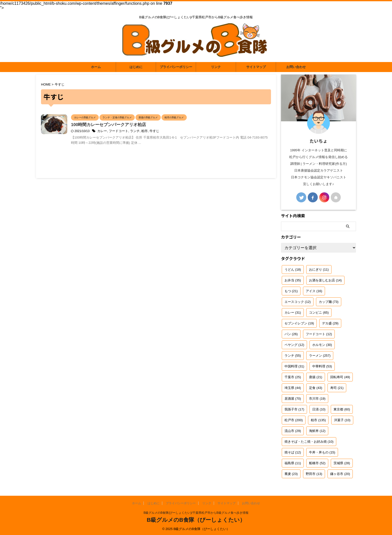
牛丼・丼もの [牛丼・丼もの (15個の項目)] (322, 452)
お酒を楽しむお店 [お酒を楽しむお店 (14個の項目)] (325, 280)
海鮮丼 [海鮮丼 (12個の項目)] (317, 431)
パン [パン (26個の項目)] (291, 334)
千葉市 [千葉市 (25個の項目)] (293, 377)
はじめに (136, 67)
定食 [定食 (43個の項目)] (316, 388)
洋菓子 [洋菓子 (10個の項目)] (342, 420)
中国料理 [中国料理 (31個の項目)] (294, 366)
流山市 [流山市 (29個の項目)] (293, 431)
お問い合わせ (296, 67)
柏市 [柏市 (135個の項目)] (318, 420)
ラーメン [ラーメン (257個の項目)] (320, 356)
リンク (216, 67)
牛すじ (174, 132)
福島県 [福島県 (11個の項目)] (293, 463)
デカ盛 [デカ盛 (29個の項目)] (330, 323)
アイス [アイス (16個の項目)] (314, 291)
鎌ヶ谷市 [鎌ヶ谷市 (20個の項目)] (340, 474)
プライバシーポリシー (176, 67)
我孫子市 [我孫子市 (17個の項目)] (294, 409)
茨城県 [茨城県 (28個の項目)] (342, 463)
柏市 (165, 132)
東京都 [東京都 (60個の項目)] (342, 409)
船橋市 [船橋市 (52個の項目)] (317, 463)
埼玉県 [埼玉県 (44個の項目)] (293, 388)
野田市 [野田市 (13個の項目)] (314, 474)
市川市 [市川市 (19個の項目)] (317, 399)
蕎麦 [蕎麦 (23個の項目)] (291, 474)
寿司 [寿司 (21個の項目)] (337, 388)
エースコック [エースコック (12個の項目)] (298, 302)
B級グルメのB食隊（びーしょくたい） (196, 520)
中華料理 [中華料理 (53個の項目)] (322, 366)
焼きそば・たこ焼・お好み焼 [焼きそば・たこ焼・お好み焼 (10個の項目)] (309, 442)
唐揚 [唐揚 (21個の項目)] (316, 377)
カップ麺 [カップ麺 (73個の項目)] (329, 302)
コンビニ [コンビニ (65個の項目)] (319, 313)
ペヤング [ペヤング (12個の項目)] (294, 345)
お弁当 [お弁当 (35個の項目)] (293, 280)
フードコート (141, 132)
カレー (125, 132)
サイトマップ (256, 67)
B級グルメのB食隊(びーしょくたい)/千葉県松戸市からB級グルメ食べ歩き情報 (196, 513)
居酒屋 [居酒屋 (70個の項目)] (293, 399)
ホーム (96, 67)
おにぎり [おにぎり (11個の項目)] (319, 270)
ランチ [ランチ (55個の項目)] (293, 356)
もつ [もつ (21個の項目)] (291, 291)
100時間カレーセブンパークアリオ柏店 (134, 125)
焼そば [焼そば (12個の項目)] (293, 452)
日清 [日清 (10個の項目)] (319, 409)
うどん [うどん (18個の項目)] (293, 270)
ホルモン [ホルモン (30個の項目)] (322, 345)
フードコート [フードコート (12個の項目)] (319, 334)
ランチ (156, 132)
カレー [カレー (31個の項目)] (293, 313)
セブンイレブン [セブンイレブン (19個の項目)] (299, 323)
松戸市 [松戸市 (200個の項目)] (294, 420)
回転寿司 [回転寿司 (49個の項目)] (340, 377)
